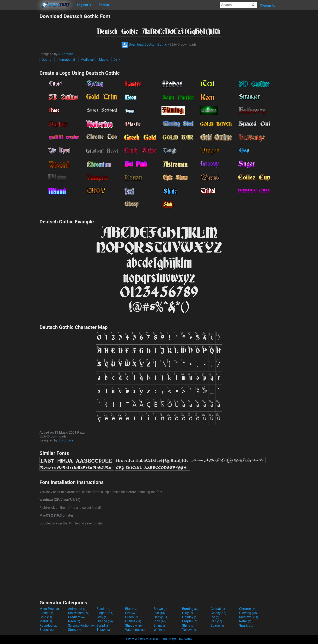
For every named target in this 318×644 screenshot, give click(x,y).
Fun (159, 613)
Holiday (190, 617)
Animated (77, 609)
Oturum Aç (268, 5)
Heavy (161, 617)
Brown (160, 609)
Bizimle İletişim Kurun (142, 639)
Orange (105, 621)
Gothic (46, 60)
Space (217, 626)
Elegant (105, 613)
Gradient (76, 617)
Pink (160, 621)
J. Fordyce (66, 54)
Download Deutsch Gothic (144, 44)
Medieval (87, 60)
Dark (117, 60)
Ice (215, 617)
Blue (131, 609)
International (66, 60)
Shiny (188, 626)
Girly (188, 613)
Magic (104, 60)
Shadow (134, 626)
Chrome (248, 609)
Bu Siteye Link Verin (177, 639)
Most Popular (49, 609)
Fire (130, 613)
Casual (218, 609)
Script (103, 626)
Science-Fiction (81, 626)
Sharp (160, 626)
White (160, 630)
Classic (47, 613)
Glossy (219, 613)
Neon (74, 621)
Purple (190, 621)
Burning (190, 609)
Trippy (103, 630)
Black (103, 609)
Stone (74, 630)
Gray (102, 617)
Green (132, 617)
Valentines (135, 630)
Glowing (248, 613)
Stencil (47, 630)
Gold (46, 617)
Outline (133, 621)
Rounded (49, 626)
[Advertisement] (20, 75)
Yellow (190, 630)
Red (216, 621)
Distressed (79, 613)
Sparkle (247, 626)
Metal (46, 621)
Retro (245, 621)
